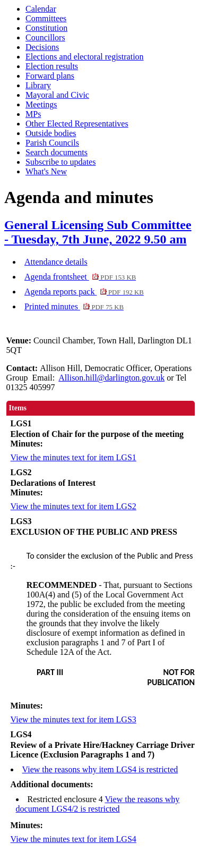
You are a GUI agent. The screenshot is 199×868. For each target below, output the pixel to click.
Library (38, 85)
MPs (33, 114)
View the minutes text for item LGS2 (73, 506)
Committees (46, 18)
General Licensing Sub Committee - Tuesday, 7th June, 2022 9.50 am (98, 232)
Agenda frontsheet (80, 277)
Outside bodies (51, 133)
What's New (46, 171)
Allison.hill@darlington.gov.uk (111, 378)
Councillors (45, 37)
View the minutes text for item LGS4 (73, 839)
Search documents (57, 152)
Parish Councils (52, 143)
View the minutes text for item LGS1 (73, 457)
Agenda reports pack (84, 292)
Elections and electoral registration (85, 57)
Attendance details (56, 262)
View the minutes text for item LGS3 (73, 719)
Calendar (41, 9)
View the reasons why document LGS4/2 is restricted (98, 804)
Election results (52, 66)
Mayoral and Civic (57, 95)
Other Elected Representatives (77, 124)
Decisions (42, 47)
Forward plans (50, 76)
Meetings (41, 104)
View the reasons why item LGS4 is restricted (100, 769)
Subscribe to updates (60, 162)
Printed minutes (74, 306)
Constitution (46, 28)
